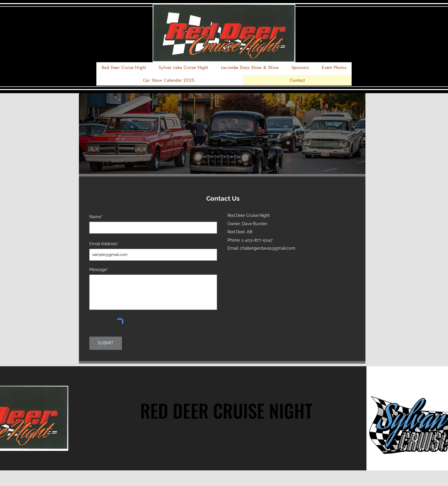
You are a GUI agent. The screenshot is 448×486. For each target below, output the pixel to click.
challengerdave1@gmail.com (268, 248)
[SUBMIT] (106, 343)
